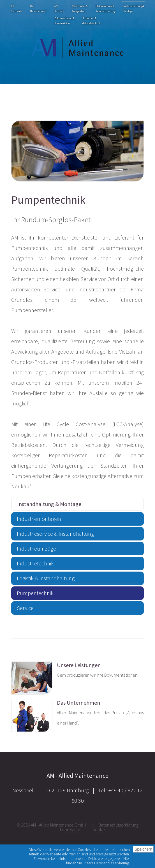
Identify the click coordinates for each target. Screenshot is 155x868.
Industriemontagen (39, 519)
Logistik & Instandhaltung (46, 578)
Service (25, 608)
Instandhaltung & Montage (134, 9)
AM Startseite (16, 9)
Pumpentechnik (35, 593)
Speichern (143, 849)
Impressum (70, 829)
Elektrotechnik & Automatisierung (105, 9)
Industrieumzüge (36, 548)
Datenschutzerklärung (118, 825)
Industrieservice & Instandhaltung (55, 534)
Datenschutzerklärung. (112, 863)
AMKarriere (59, 9)
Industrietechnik (35, 563)
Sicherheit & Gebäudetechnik (92, 21)
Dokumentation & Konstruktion (64, 21)
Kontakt (100, 829)
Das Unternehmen (38, 9)
